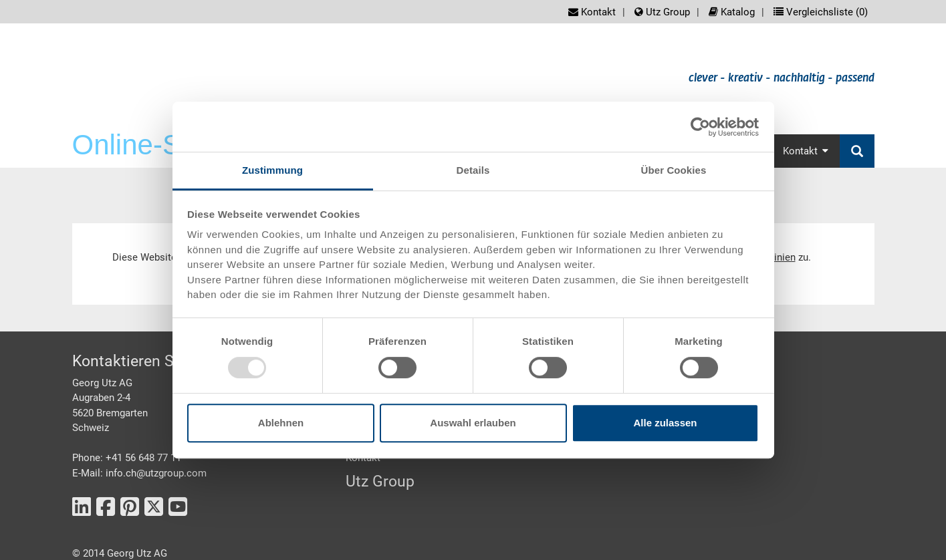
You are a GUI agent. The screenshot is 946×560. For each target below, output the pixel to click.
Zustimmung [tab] (272, 170)
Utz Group (662, 12)
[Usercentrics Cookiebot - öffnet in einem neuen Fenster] (700, 127)
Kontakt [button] (806, 151)
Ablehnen (281, 423)
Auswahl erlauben (473, 423)
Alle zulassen (665, 423)
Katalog (732, 12)
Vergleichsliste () (821, 12)
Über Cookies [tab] (674, 170)
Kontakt (592, 12)
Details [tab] (473, 170)
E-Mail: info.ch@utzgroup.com (139, 473)
